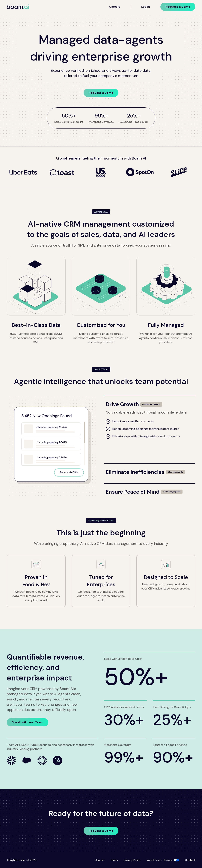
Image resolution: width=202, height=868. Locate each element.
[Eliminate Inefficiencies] (150, 470)
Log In (146, 7)
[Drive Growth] (150, 402)
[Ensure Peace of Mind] (150, 490)
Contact (190, 860)
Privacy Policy (132, 860)
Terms (114, 860)
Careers (115, 7)
